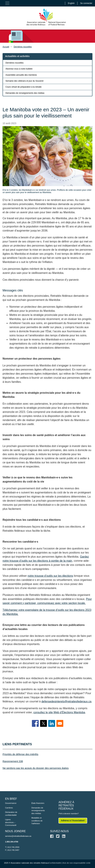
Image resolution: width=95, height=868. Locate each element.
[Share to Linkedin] (52, 723)
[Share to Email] (60, 723)
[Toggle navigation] (7, 3)
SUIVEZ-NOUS (59, 831)
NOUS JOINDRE (15, 831)
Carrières (9, 808)
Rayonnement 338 (13, 761)
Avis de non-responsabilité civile (76, 863)
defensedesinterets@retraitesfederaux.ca (66, 701)
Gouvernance (11, 803)
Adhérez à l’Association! (73, 821)
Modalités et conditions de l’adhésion (37, 821)
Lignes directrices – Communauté (11, 822)
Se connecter (86, 3)
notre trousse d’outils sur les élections (50, 576)
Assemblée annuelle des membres (21, 75)
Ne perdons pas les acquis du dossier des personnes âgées (36, 768)
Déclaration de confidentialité (11, 814)
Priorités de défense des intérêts (20, 754)
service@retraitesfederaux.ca (18, 836)
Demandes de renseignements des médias (25, 93)
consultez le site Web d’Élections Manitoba (59, 712)
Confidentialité (55, 863)
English (71, 3)
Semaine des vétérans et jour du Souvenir (24, 81)
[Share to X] (43, 723)
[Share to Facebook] (35, 723)
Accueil (6, 47)
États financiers (38, 803)
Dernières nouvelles (23, 47)
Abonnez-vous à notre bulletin (19, 69)
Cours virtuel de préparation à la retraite (23, 87)
